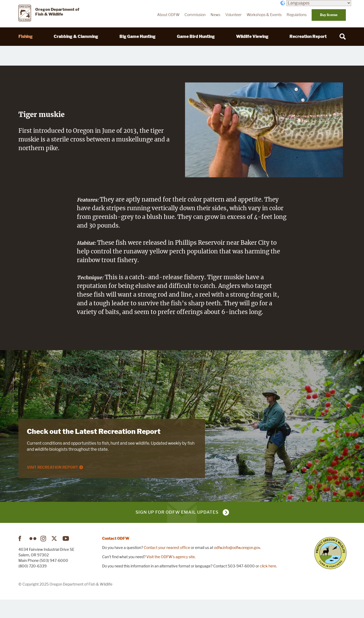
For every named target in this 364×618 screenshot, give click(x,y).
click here (268, 584)
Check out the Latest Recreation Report (94, 450)
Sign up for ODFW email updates (177, 530)
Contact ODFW (116, 556)
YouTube (66, 557)
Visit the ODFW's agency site (171, 575)
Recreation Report (308, 36)
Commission (195, 15)
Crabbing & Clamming (76, 36)
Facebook (22, 557)
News (215, 15)
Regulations (297, 15)
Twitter (55, 557)
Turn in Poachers (330, 571)
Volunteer (233, 15)
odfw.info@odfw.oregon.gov (237, 566)
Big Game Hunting (138, 36)
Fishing (26, 36)
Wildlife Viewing (252, 36)
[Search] (343, 37)
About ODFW (168, 15)
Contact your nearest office (167, 566)
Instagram (44, 557)
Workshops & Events (264, 15)
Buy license (329, 15)
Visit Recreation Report (53, 485)
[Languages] (319, 3)
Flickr (33, 557)
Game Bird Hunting (196, 36)
